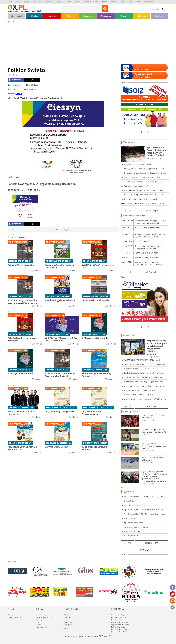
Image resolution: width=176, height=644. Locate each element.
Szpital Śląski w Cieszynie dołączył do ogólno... (144, 177)
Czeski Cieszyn (38, 2)
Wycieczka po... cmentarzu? (136, 186)
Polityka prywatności (119, 617)
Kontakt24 (52, 16)
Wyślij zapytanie (41, 627)
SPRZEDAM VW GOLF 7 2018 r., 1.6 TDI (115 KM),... (145, 497)
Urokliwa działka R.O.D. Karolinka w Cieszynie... (144, 514)
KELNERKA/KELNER (132, 536)
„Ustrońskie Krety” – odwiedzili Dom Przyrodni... (145, 377)
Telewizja (70, 16)
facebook (15, 80)
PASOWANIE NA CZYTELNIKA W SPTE (140, 390)
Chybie (18, 2)
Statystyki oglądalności (44, 617)
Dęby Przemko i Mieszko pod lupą (139, 164)
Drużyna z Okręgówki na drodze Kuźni (141, 199)
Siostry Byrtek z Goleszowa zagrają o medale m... (145, 169)
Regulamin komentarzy (120, 622)
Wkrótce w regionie (134, 216)
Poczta (66, 628)
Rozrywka (142, 16)
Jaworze (95, 2)
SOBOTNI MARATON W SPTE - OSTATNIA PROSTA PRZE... (145, 364)
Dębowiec (49, 2)
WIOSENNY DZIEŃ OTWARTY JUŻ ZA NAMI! (142, 360)
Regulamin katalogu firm (120, 625)
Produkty (39, 620)
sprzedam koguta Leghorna (136, 527)
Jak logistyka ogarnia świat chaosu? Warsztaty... (144, 373)
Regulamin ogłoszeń (118, 620)
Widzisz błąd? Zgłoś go (63, 229)
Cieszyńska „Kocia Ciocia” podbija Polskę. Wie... (144, 382)
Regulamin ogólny (118, 615)
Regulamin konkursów (119, 629)
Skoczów (113, 2)
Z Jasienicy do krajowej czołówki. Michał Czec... (144, 182)
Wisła (139, 2)
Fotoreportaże (131, 411)
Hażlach (69, 2)
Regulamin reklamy (118, 627)
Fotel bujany (130, 518)
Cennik (38, 622)
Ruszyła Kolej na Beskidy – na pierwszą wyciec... (145, 190)
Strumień (123, 2)
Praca (124, 16)
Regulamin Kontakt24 (119, 632)
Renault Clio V (130, 501)
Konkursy (160, 16)
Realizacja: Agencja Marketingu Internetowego (88, 636)
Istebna (77, 2)
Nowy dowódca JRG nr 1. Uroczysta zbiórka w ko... (145, 203)
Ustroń (131, 2)
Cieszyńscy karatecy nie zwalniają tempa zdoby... (145, 386)
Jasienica (86, 2)
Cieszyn (27, 2)
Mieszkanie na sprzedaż (135, 505)
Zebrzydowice (148, 2)
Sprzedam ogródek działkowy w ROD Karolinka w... (146, 510)
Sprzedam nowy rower (134, 523)
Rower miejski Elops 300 (135, 531)
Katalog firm (88, 16)
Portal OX (145, 550)
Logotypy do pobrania (43, 615)
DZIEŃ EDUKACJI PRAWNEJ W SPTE (139, 395)
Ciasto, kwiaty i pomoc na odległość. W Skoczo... (145, 195)
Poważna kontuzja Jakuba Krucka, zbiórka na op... (145, 173)
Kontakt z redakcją (14, 617)
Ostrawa (104, 2)
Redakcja (11, 615)
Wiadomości (16, 16)
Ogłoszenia (106, 16)
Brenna (10, 2)
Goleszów (59, 2)
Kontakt (38, 625)
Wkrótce (34, 16)
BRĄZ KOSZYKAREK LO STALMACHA (139, 369)
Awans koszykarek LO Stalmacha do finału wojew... (146, 399)
